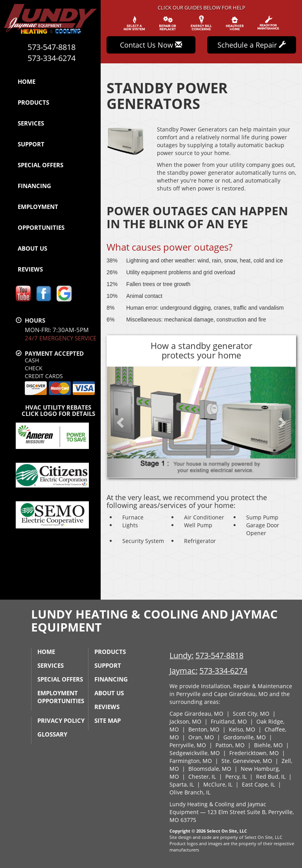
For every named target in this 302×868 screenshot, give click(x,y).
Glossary (52, 734)
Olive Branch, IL (190, 792)
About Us (32, 248)
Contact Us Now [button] (151, 45)
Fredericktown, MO (254, 753)
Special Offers (41, 165)
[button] (121, 422)
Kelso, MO (242, 729)
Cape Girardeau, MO (196, 714)
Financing (34, 186)
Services (31, 123)
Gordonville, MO (245, 737)
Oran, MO (201, 737)
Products (33, 102)
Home (27, 81)
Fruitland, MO (229, 721)
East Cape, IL (258, 784)
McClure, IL (218, 784)
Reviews (30, 269)
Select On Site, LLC (227, 831)
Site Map (108, 720)
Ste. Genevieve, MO (247, 761)
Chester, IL (202, 777)
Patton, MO (230, 745)
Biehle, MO (268, 745)
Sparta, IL (182, 784)
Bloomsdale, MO (210, 769)
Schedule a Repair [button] (252, 45)
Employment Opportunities (41, 217)
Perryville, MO (188, 745)
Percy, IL (236, 777)
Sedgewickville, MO (195, 753)
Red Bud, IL (271, 777)
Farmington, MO (191, 761)
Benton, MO (204, 729)
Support (31, 144)
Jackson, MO (185, 721)
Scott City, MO (251, 714)
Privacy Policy (61, 720)
